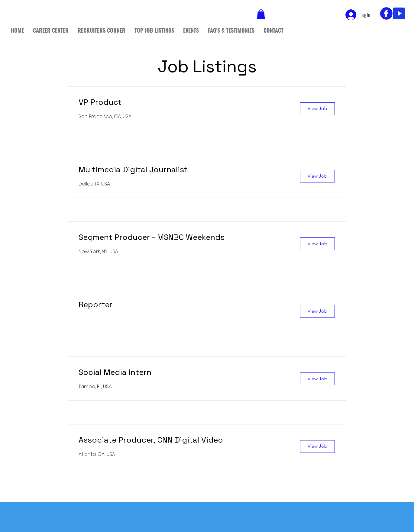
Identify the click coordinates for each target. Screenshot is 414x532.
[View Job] (317, 109)
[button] (261, 14)
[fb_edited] (386, 13)
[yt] (399, 13)
